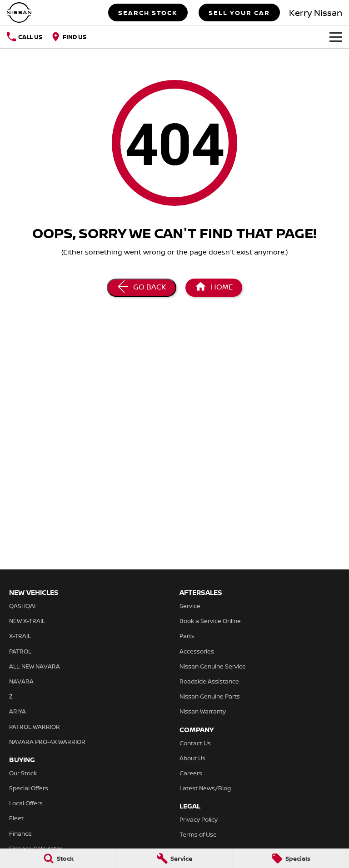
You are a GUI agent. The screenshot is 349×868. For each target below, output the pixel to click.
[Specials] (291, 858)
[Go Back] (142, 288)
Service (190, 606)
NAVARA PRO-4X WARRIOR (47, 742)
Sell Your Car (239, 12)
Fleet (16, 818)
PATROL (20, 651)
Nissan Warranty (203, 711)
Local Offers (26, 803)
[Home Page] (19, 12)
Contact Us (195, 743)
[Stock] (58, 858)
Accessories (197, 651)
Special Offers (29, 788)
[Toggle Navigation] (336, 37)
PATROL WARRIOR (35, 727)
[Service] (174, 858)
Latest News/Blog (205, 788)
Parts (187, 636)
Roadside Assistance (209, 681)
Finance (20, 833)
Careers (191, 773)
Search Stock (148, 12)
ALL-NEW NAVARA (35, 666)
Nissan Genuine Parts (210, 696)
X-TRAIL (20, 636)
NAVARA (21, 681)
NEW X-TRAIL (27, 621)
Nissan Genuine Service (213, 666)
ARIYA (17, 711)
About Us (192, 758)
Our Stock (23, 773)
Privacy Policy (199, 819)
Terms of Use (198, 834)
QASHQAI (22, 606)
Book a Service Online (210, 621)
